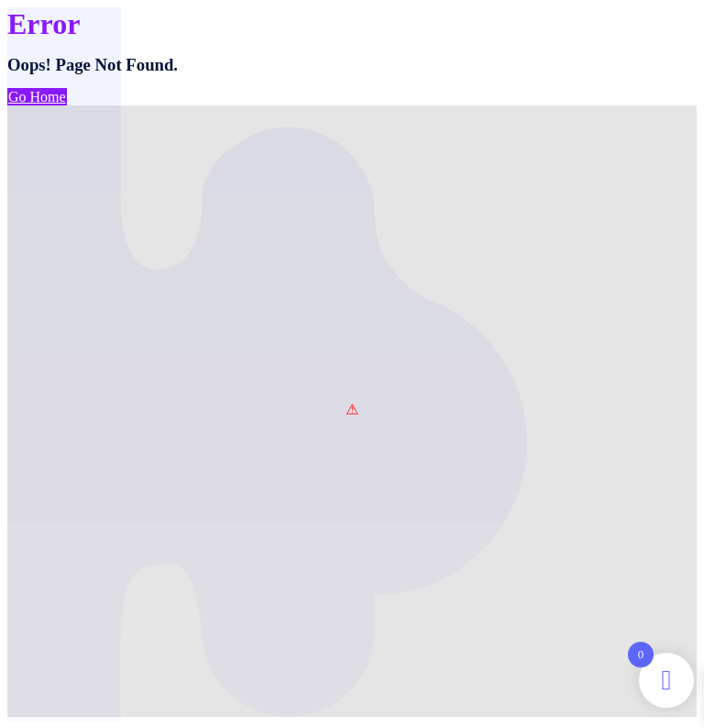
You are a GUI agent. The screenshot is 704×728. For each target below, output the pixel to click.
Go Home (37, 97)
